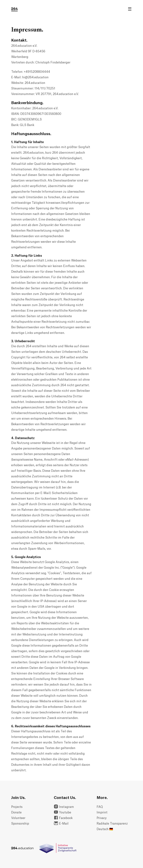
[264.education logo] (14, 9)
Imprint (102, 813)
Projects (17, 807)
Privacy (102, 818)
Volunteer (18, 818)
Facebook (63, 818)
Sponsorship (20, 824)
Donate (16, 813)
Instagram (64, 807)
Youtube (62, 813)
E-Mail (61, 824)
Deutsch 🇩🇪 (105, 829)
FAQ (100, 807)
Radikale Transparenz (112, 824)
